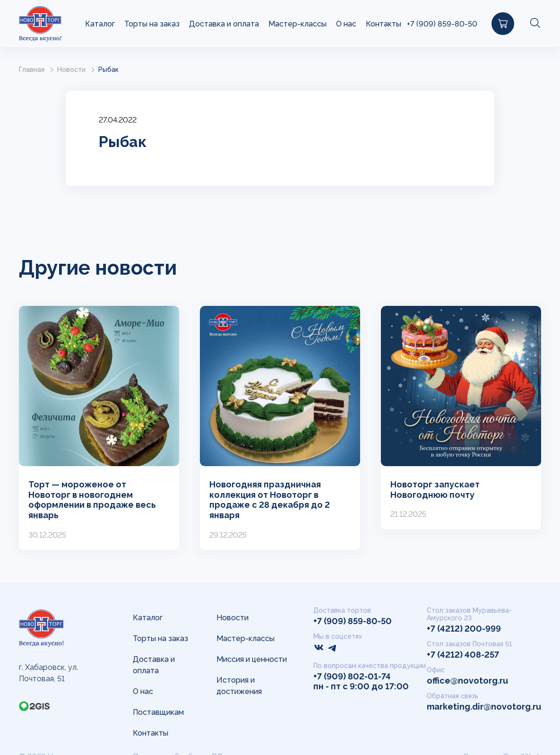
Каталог (100, 24)
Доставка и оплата (224, 24)
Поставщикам (158, 712)
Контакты (383, 24)
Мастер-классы (297, 24)
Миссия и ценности (252, 659)
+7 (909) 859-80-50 (442, 24)
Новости (71, 69)
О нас (346, 24)
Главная (32, 69)
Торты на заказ (152, 24)
